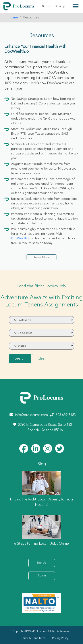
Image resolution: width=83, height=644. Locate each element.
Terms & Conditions (33, 638)
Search (20, 359)
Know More (41, 257)
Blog (42, 464)
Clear (42, 359)
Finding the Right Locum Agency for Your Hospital (42, 502)
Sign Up (60, 7)
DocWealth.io (21, 238)
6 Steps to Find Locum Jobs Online (42, 544)
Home (13, 18)
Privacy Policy (60, 638)
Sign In (46, 7)
